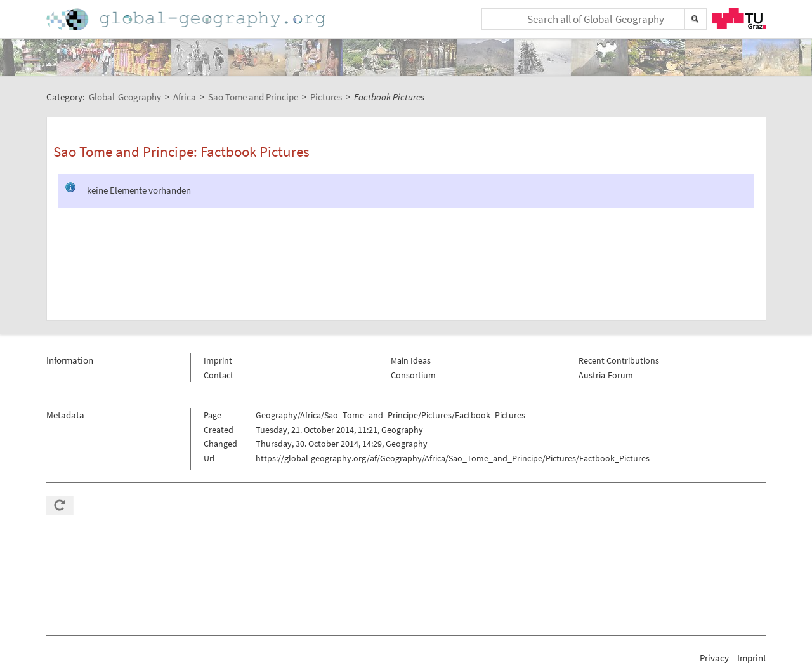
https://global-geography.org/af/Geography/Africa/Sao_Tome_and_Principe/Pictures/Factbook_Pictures (453, 458)
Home (187, 19)
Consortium (413, 375)
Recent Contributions (619, 360)
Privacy (714, 658)
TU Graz (739, 18)
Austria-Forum (606, 375)
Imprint (218, 360)
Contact (219, 375)
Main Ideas (411, 360)
